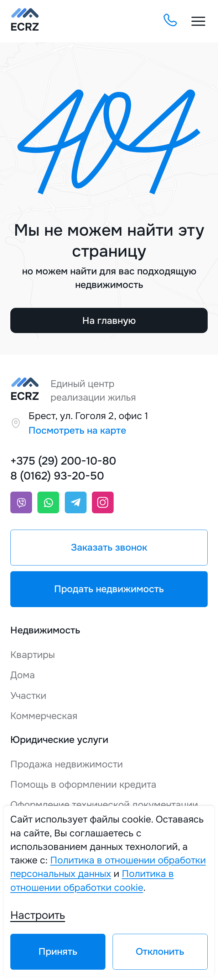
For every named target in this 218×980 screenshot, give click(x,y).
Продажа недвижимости (67, 764)
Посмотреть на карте (77, 430)
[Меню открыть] (198, 21)
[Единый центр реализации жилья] (25, 21)
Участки (28, 696)
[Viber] (21, 502)
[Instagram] (103, 502)
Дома (23, 675)
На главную (109, 321)
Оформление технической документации (104, 805)
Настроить (38, 915)
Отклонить (160, 952)
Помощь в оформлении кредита (83, 784)
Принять (58, 952)
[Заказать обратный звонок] (170, 21)
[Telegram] (76, 502)
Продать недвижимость (109, 589)
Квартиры (33, 655)
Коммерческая (44, 716)
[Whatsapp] (48, 502)
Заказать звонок (109, 547)
